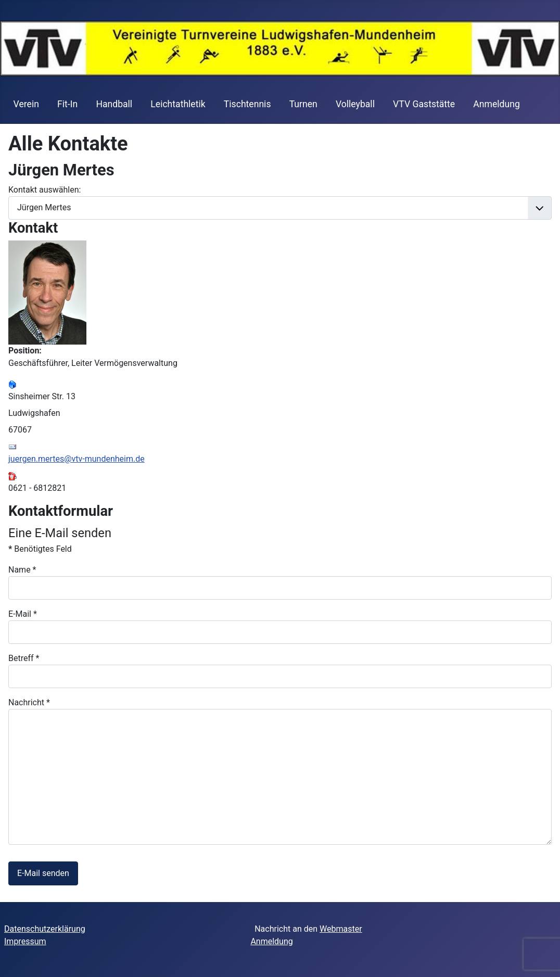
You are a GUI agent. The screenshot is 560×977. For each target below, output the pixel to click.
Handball (114, 104)
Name (22, 570)
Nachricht (29, 702)
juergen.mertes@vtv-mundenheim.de (77, 459)
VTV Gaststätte (424, 104)
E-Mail (23, 614)
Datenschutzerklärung (45, 929)
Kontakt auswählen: (44, 190)
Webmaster (341, 929)
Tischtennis (247, 104)
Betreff (24, 658)
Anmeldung (496, 104)
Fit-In (67, 104)
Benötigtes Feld (40, 549)
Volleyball (355, 104)
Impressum (25, 941)
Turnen (303, 104)
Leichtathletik (178, 104)
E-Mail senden (43, 873)
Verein (26, 104)
